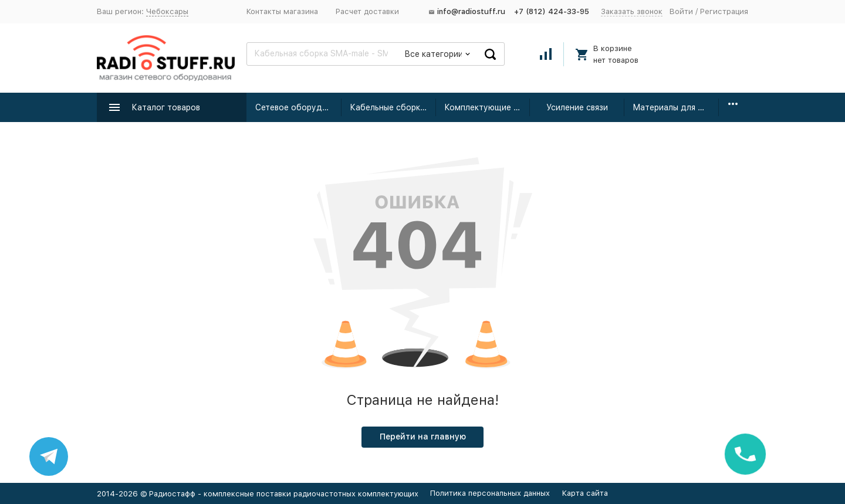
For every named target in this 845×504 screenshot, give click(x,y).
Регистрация (724, 11)
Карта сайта (585, 493)
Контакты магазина (282, 11)
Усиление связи (577, 107)
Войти (681, 11)
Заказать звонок (632, 11)
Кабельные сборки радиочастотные (393, 107)
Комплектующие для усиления (487, 107)
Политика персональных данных (490, 493)
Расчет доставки (367, 11)
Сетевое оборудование (298, 107)
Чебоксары (167, 11)
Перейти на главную (423, 437)
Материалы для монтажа (676, 107)
